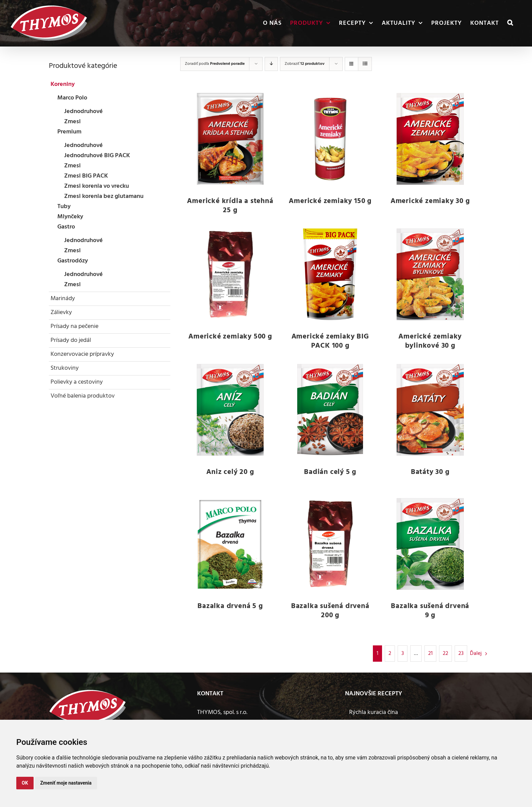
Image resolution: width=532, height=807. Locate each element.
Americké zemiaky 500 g (230, 337)
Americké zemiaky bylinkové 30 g (430, 341)
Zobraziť (305, 64)
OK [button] (25, 783)
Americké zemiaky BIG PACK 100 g (330, 341)
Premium (69, 132)
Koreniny (63, 84)
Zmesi (72, 122)
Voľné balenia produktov (83, 396)
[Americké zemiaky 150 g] (330, 139)
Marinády (63, 299)
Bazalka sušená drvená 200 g (330, 611)
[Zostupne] (271, 64)
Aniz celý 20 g (230, 472)
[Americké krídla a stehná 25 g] (230, 139)
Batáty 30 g (430, 472)
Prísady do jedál (71, 340)
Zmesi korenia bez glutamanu (104, 196)
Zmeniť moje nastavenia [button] (66, 783)
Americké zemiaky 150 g (330, 201)
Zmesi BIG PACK (86, 176)
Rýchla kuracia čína (374, 712)
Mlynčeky (70, 217)
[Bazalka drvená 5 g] (230, 544)
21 (430, 654)
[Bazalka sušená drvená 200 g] (330, 544)
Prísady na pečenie (74, 326)
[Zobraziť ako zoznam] (365, 64)
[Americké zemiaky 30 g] (430, 139)
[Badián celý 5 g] (330, 410)
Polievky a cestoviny (77, 382)
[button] (510, 23)
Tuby (64, 207)
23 (461, 654)
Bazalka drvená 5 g (230, 606)
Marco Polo (72, 98)
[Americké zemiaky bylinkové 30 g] (430, 274)
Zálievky (61, 313)
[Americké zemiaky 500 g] (230, 274)
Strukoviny (65, 368)
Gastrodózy (73, 261)
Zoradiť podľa (215, 64)
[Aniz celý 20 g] (230, 410)
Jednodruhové (83, 112)
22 (445, 654)
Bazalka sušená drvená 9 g (430, 611)
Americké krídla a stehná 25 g (230, 206)
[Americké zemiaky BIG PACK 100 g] (330, 274)
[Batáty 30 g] (430, 410)
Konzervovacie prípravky (82, 354)
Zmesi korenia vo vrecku (97, 186)
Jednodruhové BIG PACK (97, 156)
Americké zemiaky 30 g (430, 201)
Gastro (66, 227)
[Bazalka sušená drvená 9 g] (430, 544)
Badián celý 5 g (330, 472)
